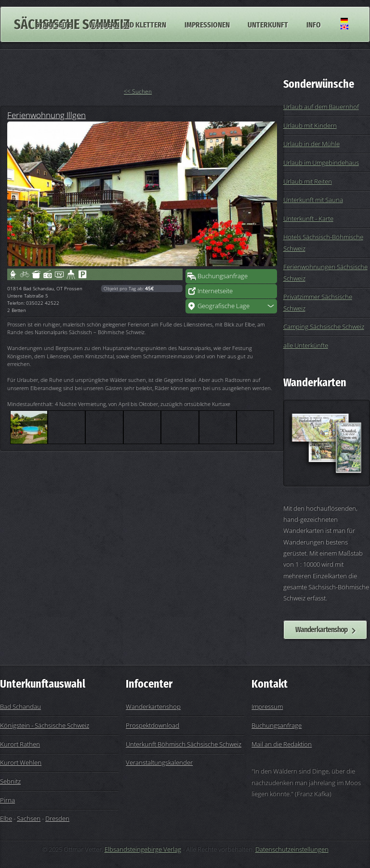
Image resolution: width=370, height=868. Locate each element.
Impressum (267, 706)
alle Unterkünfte (306, 345)
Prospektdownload (152, 725)
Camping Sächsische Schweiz (324, 326)
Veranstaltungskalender (159, 762)
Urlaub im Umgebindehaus (321, 163)
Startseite (53, 24)
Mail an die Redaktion (282, 744)
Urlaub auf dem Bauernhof (321, 107)
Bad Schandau (20, 706)
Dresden (57, 818)
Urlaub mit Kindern (310, 125)
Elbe (6, 818)
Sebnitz (10, 781)
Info (314, 24)
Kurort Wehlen (21, 762)
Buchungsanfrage (223, 276)
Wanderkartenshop (321, 629)
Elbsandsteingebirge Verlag (143, 849)
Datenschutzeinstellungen (292, 849)
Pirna (7, 800)
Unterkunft (268, 24)
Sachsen (29, 818)
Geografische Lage (224, 306)
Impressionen (207, 24)
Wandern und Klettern (128, 24)
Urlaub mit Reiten (308, 181)
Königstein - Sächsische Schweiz (45, 725)
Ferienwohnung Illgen (46, 115)
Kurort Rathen (20, 744)
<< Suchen (138, 91)
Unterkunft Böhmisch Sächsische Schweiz (184, 744)
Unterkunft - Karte (308, 218)
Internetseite (215, 291)
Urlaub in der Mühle (311, 144)
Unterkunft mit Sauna (313, 200)
